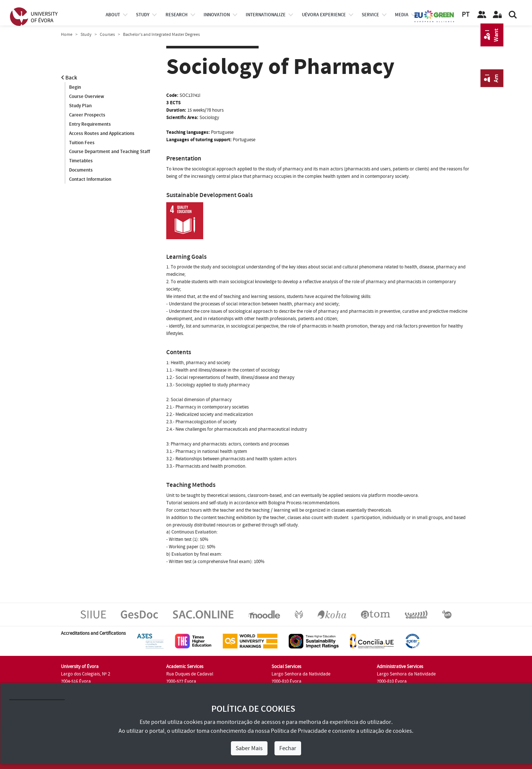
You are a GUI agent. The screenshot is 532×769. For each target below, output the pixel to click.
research (177, 15)
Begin (75, 87)
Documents (81, 170)
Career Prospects (87, 115)
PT (466, 15)
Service (370, 15)
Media (402, 15)
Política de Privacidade (299, 731)
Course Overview (87, 96)
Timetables (81, 161)
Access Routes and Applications (102, 133)
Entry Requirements (90, 124)
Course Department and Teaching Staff (110, 152)
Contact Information (90, 180)
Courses (107, 35)
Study (86, 35)
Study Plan (80, 106)
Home (67, 35)
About (113, 15)
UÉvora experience (324, 15)
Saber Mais (249, 748)
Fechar (288, 748)
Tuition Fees (82, 143)
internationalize (266, 15)
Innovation (217, 15)
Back (69, 78)
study (143, 15)
